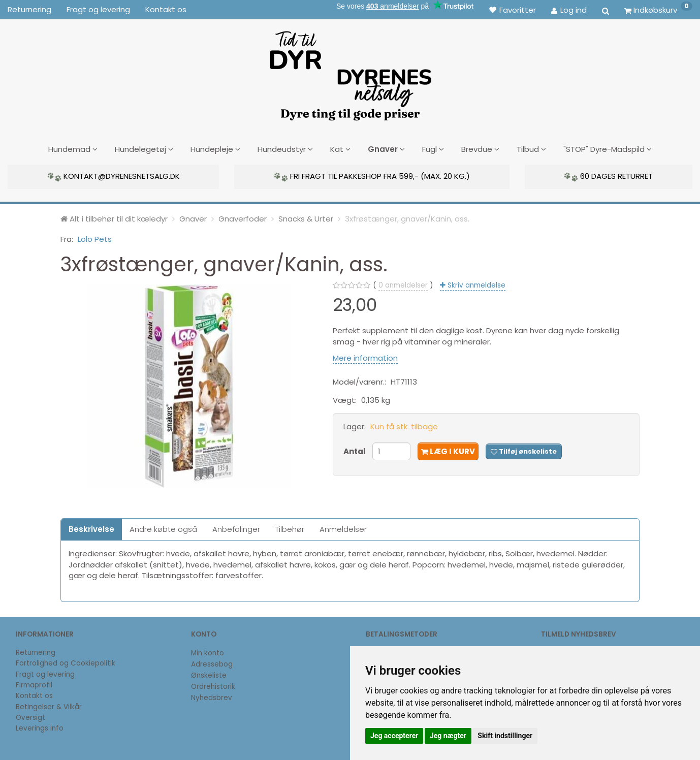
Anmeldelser (343, 528)
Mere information (365, 357)
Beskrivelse (91, 528)
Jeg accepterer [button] (394, 736)
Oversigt (30, 717)
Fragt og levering (98, 9)
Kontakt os (166, 9)
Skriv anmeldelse (475, 284)
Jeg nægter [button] (448, 736)
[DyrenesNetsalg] (350, 72)
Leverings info (40, 727)
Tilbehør (290, 528)
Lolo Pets (95, 238)
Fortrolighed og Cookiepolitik (66, 662)
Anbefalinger (236, 528)
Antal (355, 450)
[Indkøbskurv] (658, 10)
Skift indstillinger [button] (505, 736)
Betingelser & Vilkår (49, 706)
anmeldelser (403, 284)
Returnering (29, 9)
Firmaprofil (34, 684)
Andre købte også (163, 528)
